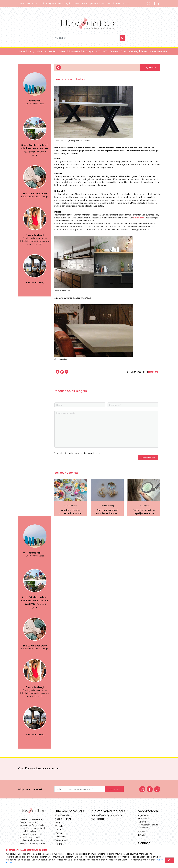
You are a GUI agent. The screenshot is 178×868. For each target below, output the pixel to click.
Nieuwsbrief (106, 4)
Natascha (153, 372)
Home (22, 4)
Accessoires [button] (51, 51)
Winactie (75, 4)
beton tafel (139, 218)
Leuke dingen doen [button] (159, 51)
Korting (31, 51)
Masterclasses (97, 819)
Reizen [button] (144, 51)
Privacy (142, 835)
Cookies (142, 831)
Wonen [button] (63, 51)
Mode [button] (40, 51)
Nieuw (22, 51)
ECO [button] (98, 51)
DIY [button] (105, 51)
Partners (94, 4)
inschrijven (114, 789)
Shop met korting (63, 819)
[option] (35, 85)
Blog (66, 4)
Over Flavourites (35, 4)
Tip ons (59, 844)
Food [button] (123, 51)
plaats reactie (148, 457)
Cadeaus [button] (114, 51)
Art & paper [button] (88, 51)
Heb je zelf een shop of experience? (107, 815)
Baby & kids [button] (74, 51)
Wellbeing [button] (133, 51)
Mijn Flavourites (122, 4)
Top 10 (85, 4)
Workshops (61, 840)
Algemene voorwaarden (144, 817)
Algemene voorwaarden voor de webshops (148, 825)
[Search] (86, 38)
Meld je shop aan (53, 4)
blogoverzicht (150, 67)
